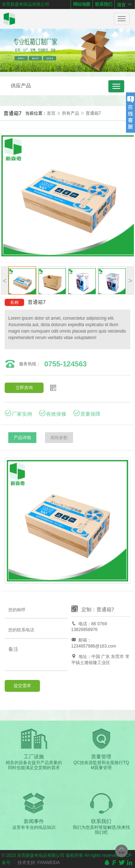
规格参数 (59, 438)
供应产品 (21, 86)
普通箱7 (93, 113)
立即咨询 (24, 388)
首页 (51, 113)
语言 (125, 4)
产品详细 (22, 438)
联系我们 (104, 4)
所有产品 (71, 113)
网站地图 (82, 4)
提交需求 (22, 686)
